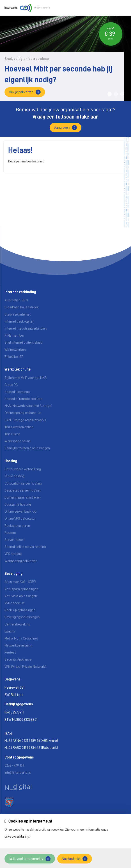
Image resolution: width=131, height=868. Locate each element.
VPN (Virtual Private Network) (25, 667)
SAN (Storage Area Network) (25, 420)
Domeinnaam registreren (23, 497)
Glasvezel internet (18, 314)
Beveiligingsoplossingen (22, 617)
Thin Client (12, 434)
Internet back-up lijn (19, 321)
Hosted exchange (17, 392)
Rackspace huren (17, 526)
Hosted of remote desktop (23, 399)
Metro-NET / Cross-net (21, 638)
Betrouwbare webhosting (23, 469)
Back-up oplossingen (20, 610)
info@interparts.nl (18, 773)
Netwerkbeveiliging (18, 645)
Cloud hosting (15, 476)
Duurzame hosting (18, 504)
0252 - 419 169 (14, 766)
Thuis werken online (19, 427)
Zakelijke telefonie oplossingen (27, 448)
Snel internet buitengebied (23, 342)
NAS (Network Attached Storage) (28, 406)
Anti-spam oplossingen (21, 589)
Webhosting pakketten (21, 561)
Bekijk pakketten (21, 92)
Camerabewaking (17, 624)
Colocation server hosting (23, 483)
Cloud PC (11, 385)
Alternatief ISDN (16, 300)
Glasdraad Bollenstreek (22, 307)
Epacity (10, 631)
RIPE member (14, 335)
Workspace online (18, 441)
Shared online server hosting (25, 547)
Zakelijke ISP (14, 357)
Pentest (10, 652)
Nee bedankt (71, 859)
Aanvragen (62, 128)
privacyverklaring (17, 837)
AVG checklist (14, 603)
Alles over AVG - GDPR (20, 582)
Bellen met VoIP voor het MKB (26, 378)
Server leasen (15, 540)
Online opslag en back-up (23, 413)
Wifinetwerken (15, 350)
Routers (10, 533)
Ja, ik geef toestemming (26, 859)
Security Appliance (18, 659)
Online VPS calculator (20, 518)
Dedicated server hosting (23, 490)
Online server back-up (21, 511)
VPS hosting (13, 554)
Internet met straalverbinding (26, 328)
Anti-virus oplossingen (21, 596)
